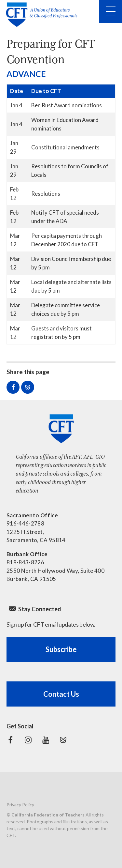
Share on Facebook (13, 387)
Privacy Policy (20, 805)
